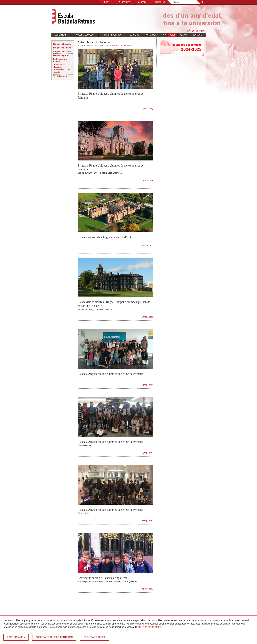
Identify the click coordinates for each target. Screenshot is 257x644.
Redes (142, 2)
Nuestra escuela (84, 35)
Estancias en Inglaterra (59, 66)
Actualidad (61, 35)
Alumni (183, 35)
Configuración (16, 637)
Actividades (152, 35)
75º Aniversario (60, 76)
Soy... (107, 2)
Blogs (172, 35)
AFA (164, 35)
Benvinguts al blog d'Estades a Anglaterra (102, 578)
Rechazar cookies (95, 637)
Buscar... (173, 0)
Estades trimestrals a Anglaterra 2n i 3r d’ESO (105, 237)
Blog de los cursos (62, 48)
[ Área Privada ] (196, 31)
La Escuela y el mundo (60, 60)
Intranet (124, 2)
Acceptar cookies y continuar (54, 637)
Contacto (197, 35)
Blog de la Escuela (62, 44)
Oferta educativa (113, 35)
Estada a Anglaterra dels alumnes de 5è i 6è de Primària (111, 374)
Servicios (134, 35)
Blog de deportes (61, 55)
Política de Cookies (149, 627)
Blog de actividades (63, 52)
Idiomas (160, 2)
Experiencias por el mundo (62, 71)
